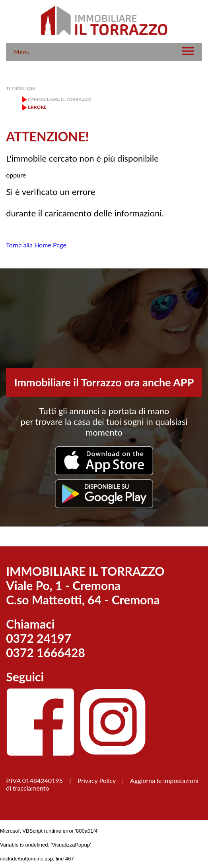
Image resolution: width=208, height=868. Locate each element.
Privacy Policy (97, 780)
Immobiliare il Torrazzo (59, 99)
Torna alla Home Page (36, 245)
